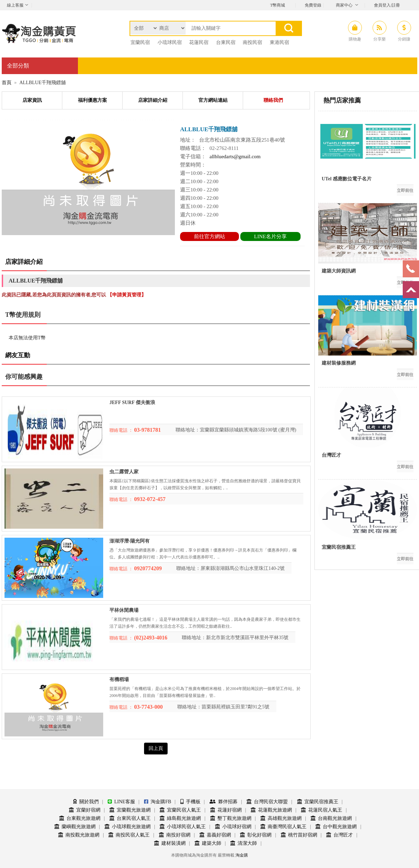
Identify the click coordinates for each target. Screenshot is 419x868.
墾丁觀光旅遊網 (231, 818)
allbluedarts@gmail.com (235, 156)
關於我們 (86, 802)
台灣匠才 (340, 835)
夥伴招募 (224, 802)
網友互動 (18, 355)
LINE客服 (121, 802)
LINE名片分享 (270, 236)
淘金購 (242, 855)
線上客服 (15, 5)
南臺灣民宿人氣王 (283, 827)
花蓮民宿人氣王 (322, 810)
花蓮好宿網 (226, 810)
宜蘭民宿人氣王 (180, 810)
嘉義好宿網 (215, 835)
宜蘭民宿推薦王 (318, 802)
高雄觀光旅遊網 (281, 818)
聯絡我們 (273, 100)
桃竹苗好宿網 (299, 835)
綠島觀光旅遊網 (180, 818)
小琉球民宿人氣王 (183, 827)
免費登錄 (313, 5)
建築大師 (208, 843)
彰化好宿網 (256, 835)
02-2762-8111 (224, 148)
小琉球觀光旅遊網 (128, 827)
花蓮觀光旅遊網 (271, 810)
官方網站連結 (213, 100)
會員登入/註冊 (387, 5)
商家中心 (344, 5)
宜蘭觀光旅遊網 (130, 810)
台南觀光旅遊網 (331, 818)
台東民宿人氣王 (130, 818)
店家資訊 (32, 100)
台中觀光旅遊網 (336, 827)
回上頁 (156, 748)
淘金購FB (158, 802)
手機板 (190, 802)
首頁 (7, 83)
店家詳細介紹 (153, 100)
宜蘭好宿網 (85, 810)
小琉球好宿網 (233, 827)
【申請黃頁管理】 (127, 295)
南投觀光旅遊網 (79, 835)
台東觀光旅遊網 (80, 818)
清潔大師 (244, 843)
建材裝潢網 (170, 843)
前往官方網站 (209, 236)
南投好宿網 (175, 835)
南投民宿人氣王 (129, 835)
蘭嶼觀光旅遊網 (75, 827)
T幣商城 (278, 5)
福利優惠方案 (92, 100)
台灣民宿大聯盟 (267, 802)
